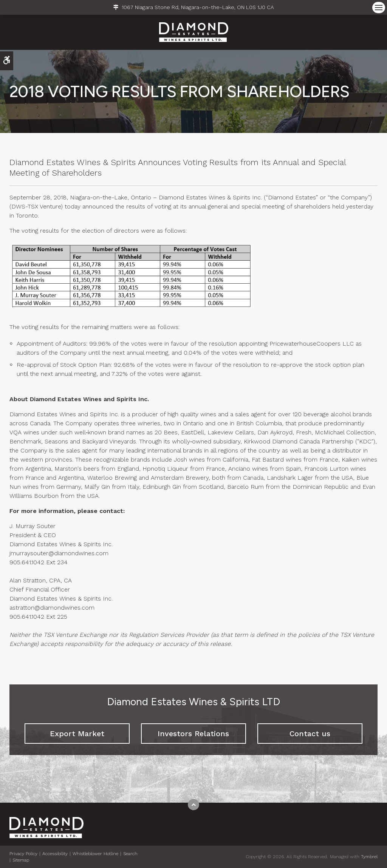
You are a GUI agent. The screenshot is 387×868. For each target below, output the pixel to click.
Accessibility (55, 854)
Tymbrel (369, 857)
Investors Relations (193, 734)
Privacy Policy (23, 854)
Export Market (77, 734)
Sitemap (21, 860)
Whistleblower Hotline (95, 854)
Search (130, 854)
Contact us (310, 734)
